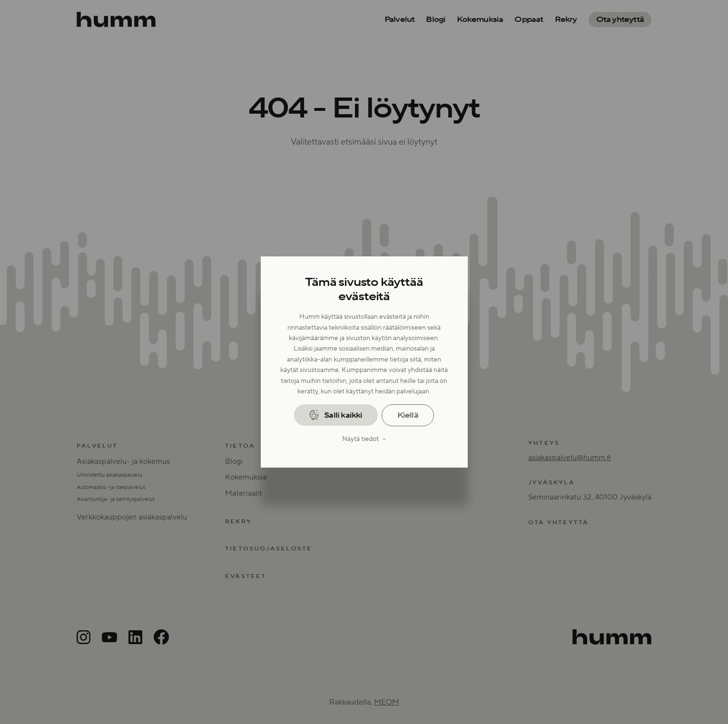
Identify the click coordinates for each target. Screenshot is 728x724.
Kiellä (408, 415)
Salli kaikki (343, 415)
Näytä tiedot (360, 439)
